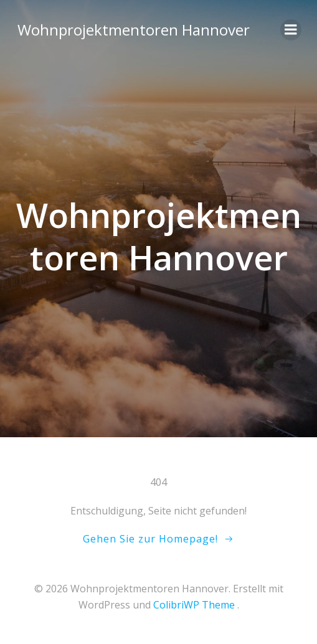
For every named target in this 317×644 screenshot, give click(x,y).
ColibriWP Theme (194, 605)
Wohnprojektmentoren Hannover (134, 30)
